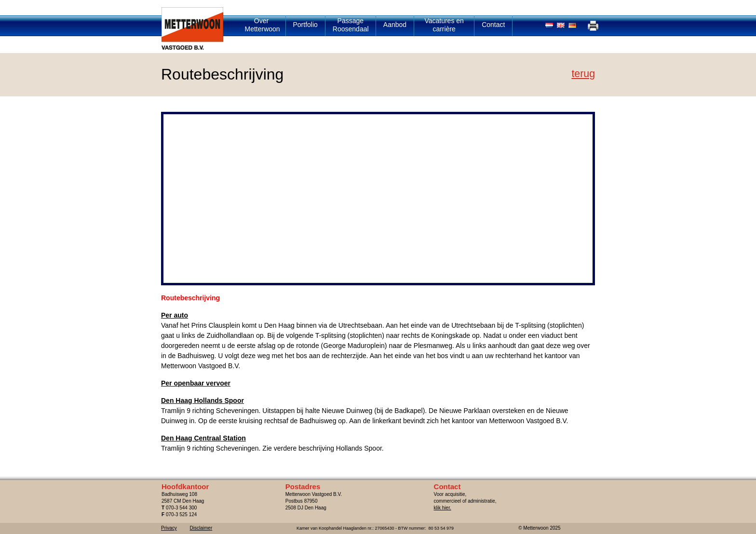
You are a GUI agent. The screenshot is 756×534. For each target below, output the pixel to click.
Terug (583, 74)
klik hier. (443, 508)
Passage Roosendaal (351, 25)
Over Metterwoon (263, 25)
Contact (493, 25)
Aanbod (395, 25)
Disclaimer (201, 528)
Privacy (169, 528)
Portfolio (305, 25)
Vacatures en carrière (444, 25)
